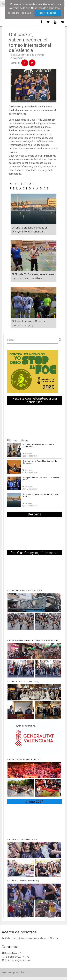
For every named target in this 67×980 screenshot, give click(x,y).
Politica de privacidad (13, 972)
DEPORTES (40, 55)
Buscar (11, 340)
